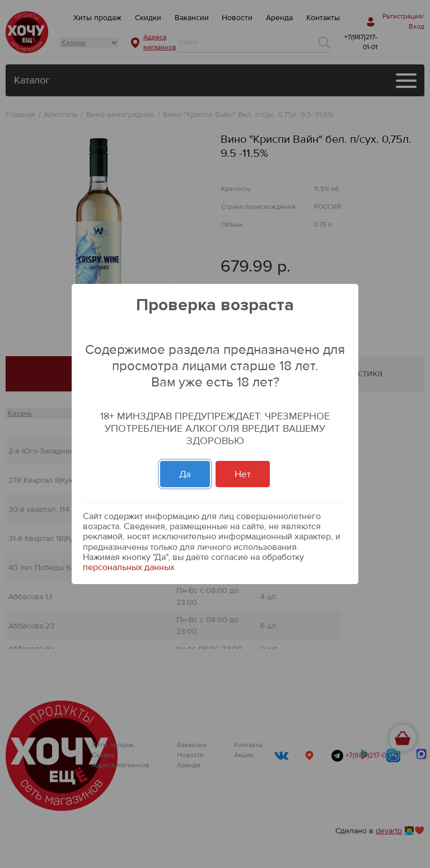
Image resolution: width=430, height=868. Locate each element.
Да (185, 474)
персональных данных (129, 567)
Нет (243, 474)
